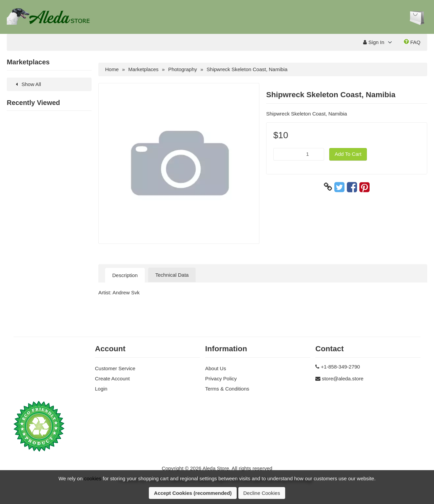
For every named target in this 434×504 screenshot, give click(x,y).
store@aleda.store (343, 379)
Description (125, 275)
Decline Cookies (262, 493)
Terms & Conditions (227, 389)
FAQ (412, 42)
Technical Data (172, 275)
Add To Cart (348, 154)
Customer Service (115, 368)
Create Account (112, 379)
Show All (27, 84)
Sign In (374, 42)
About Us (216, 368)
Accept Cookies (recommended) (193, 493)
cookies (93, 478)
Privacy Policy (221, 379)
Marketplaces (143, 69)
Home (112, 69)
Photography (183, 69)
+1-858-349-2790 (340, 367)
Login (101, 389)
